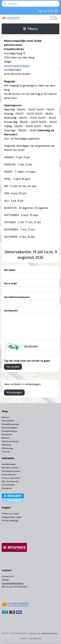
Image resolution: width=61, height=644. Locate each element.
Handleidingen (9, 464)
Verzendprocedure (11, 471)
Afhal (4, 580)
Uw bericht (11, 311)
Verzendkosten (9, 474)
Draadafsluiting (9, 431)
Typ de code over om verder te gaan (27, 361)
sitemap (33, 633)
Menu (30, 29)
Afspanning (7, 448)
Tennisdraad (8, 421)
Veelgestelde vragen (12, 517)
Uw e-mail (10, 284)
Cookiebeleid (8, 485)
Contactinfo (8, 576)
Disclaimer (7, 488)
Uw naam (10, 270)
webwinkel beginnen (50, 633)
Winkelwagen (14, 392)
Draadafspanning (10, 424)
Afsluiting (6, 445)
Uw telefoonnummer (17, 297)
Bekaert (6, 438)
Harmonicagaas (9, 428)
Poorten (6, 452)
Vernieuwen (31, 346)
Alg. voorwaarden (10, 481)
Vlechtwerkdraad (10, 441)
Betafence (7, 434)
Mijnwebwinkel (35, 638)
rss (39, 633)
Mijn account (48, 11)
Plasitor (5, 417)
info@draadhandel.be (17, 66)
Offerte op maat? (11, 514)
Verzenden (13, 367)
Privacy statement (11, 478)
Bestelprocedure (10, 468)
